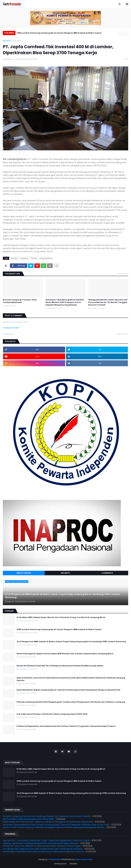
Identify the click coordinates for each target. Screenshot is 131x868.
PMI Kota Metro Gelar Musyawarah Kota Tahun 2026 (28, 819)
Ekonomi (17, 41)
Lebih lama (122, 334)
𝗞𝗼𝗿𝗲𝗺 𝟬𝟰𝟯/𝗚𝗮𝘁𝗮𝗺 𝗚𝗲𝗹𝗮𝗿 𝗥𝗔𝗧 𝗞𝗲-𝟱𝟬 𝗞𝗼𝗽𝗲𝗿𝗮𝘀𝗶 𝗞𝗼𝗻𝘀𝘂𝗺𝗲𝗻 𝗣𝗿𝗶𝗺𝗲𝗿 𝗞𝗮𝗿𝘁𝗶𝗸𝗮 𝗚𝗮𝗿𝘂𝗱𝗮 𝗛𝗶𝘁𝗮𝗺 (60, 666)
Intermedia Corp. (84, 859)
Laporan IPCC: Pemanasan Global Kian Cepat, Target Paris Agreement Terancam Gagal (46, 840)
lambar (34, 258)
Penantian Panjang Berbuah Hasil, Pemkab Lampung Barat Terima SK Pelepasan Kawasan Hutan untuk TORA (56, 825)
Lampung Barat (46, 258)
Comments (107, 573)
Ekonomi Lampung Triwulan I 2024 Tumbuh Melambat (20, 301)
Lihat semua (123, 274)
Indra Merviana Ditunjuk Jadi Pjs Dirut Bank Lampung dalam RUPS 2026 (52, 714)
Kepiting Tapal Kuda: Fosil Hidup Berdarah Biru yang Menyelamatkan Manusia (41, 843)
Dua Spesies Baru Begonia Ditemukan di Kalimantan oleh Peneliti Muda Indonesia (43, 849)
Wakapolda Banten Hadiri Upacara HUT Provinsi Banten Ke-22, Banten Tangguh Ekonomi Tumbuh (108, 302)
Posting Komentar (11, 328)
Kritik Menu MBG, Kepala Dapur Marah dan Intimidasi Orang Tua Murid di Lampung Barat (61, 617)
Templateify (54, 859)
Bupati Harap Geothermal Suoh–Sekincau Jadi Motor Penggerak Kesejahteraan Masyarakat (48, 822)
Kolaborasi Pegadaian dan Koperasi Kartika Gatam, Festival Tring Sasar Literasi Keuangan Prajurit (66, 726)
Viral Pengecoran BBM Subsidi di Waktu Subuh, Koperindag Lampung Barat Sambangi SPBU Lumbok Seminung (62, 596)
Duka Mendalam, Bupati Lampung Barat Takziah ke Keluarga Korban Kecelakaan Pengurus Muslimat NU (68, 690)
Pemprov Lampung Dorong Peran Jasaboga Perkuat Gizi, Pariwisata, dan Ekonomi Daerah (47, 816)
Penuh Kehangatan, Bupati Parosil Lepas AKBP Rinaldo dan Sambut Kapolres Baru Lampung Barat (65, 654)
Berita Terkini (24, 573)
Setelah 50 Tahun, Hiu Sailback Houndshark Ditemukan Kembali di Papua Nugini (42, 846)
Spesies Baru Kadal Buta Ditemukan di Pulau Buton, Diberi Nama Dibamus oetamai (43, 852)
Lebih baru (9, 334)
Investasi (24, 258)
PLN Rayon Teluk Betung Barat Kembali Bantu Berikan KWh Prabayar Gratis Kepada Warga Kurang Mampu (65, 302)
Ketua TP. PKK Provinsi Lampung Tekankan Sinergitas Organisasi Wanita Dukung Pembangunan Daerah (53, 827)
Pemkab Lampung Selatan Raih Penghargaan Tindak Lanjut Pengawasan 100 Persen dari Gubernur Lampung (71, 702)
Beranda (7, 41)
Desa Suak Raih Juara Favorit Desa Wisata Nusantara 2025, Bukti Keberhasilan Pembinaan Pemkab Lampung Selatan (71, 679)
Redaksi (74, 864)
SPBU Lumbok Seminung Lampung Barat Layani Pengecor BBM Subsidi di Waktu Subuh (59, 33)
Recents (65, 573)
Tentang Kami (60, 864)
